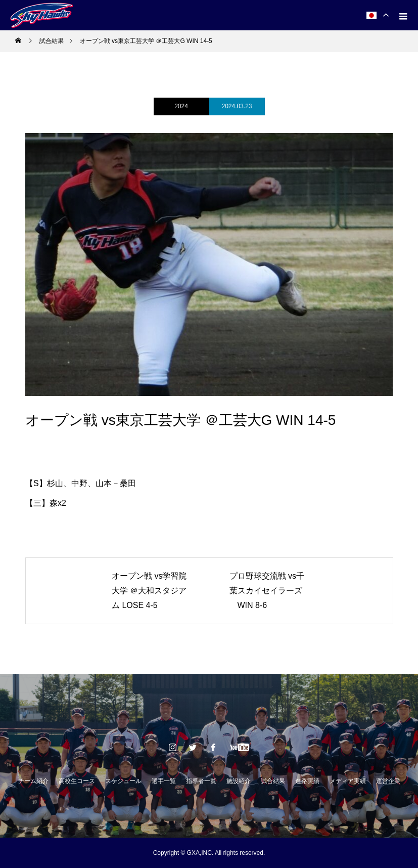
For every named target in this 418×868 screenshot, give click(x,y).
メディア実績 (348, 781)
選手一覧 (164, 781)
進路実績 (307, 781)
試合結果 (273, 781)
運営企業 (388, 781)
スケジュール (123, 781)
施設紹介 (239, 781)
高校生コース (77, 781)
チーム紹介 (33, 781)
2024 (181, 106)
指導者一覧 (201, 781)
